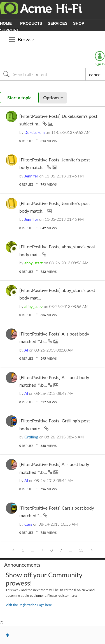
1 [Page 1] (23, 550)
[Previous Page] (14, 550)
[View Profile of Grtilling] (31, 437)
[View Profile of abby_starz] (34, 263)
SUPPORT (10, 30)
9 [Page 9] (61, 550)
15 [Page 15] (81, 550)
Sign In (100, 64)
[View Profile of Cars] (28, 524)
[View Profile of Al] (26, 350)
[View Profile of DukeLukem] (34, 132)
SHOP (79, 23)
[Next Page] (91, 550)
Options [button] (51, 97)
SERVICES (58, 23)
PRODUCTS (31, 23)
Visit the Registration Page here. (29, 605)
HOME (6, 23)
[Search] (43, 74)
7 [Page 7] (42, 550)
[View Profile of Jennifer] (31, 176)
